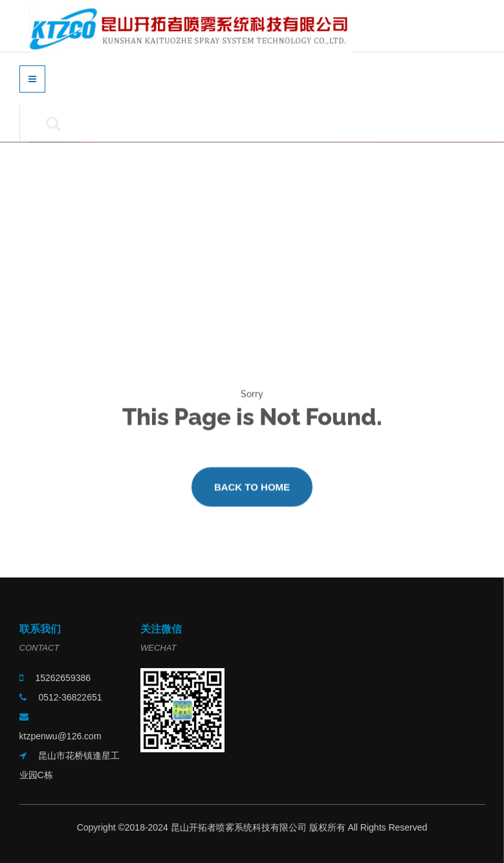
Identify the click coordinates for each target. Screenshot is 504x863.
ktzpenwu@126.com (60, 736)
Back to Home (252, 492)
